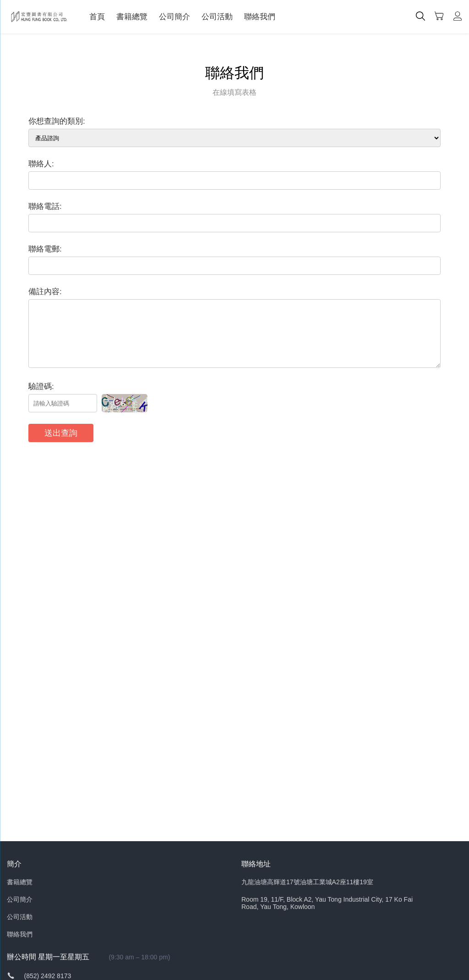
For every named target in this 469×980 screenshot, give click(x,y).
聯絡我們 (260, 17)
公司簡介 (175, 17)
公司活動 (217, 17)
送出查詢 (61, 433)
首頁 (97, 17)
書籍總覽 (132, 17)
